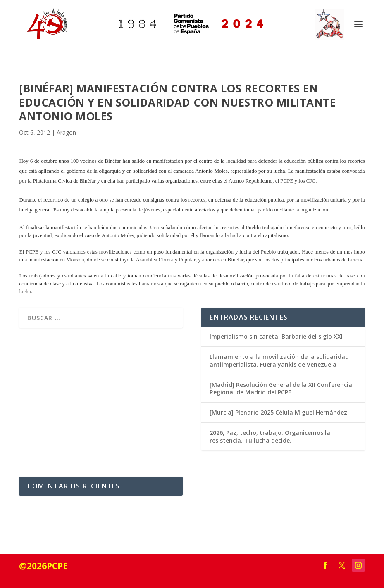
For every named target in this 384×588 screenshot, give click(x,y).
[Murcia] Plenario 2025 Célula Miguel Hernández (278, 412)
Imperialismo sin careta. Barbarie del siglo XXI (276, 336)
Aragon (66, 132)
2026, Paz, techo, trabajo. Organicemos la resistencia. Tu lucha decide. (270, 436)
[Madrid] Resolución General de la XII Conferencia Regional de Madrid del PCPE (281, 388)
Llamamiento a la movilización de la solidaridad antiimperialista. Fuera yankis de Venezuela (279, 360)
